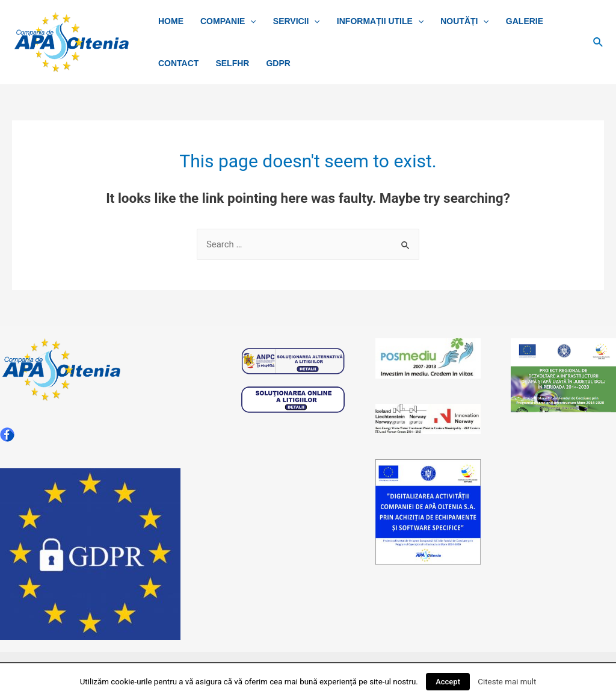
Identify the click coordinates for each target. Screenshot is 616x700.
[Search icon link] (599, 42)
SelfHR (232, 63)
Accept (448, 682)
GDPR (278, 63)
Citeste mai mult (507, 682)
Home (171, 21)
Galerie (525, 21)
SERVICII (297, 21)
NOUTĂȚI (465, 21)
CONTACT (178, 63)
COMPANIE (228, 21)
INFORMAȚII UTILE (380, 21)
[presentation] (250, 21)
